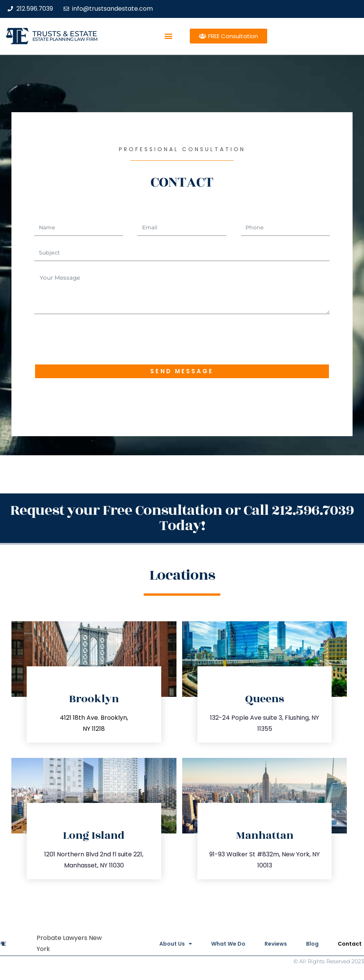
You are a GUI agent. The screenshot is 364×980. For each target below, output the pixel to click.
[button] (169, 36)
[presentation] (92, 339)
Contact (350, 944)
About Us (176, 944)
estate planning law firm (65, 39)
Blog (312, 944)
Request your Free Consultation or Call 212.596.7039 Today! (182, 518)
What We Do (228, 944)
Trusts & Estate (65, 34)
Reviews (276, 944)
